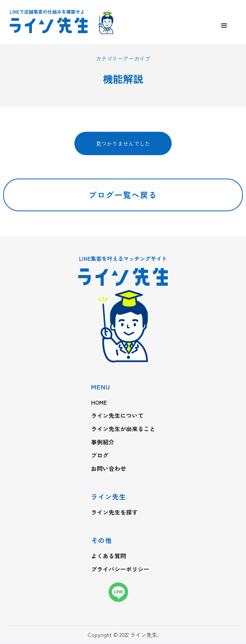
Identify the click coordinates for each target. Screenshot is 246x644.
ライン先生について (117, 416)
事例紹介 (103, 442)
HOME (99, 402)
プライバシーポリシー (120, 569)
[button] (224, 26)
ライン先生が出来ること (123, 429)
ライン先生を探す (114, 512)
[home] (68, 26)
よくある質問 (109, 556)
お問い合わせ (109, 469)
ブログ (100, 455)
